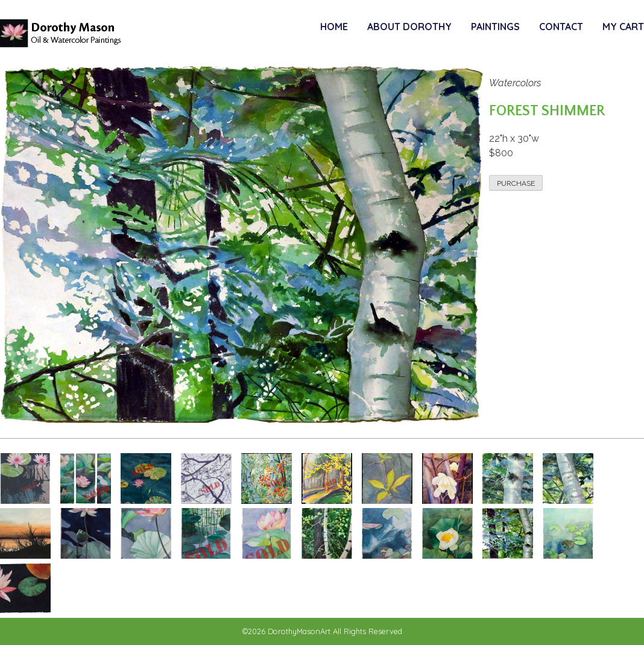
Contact (561, 27)
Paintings (495, 27)
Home (334, 27)
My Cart (623, 27)
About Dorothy (409, 27)
